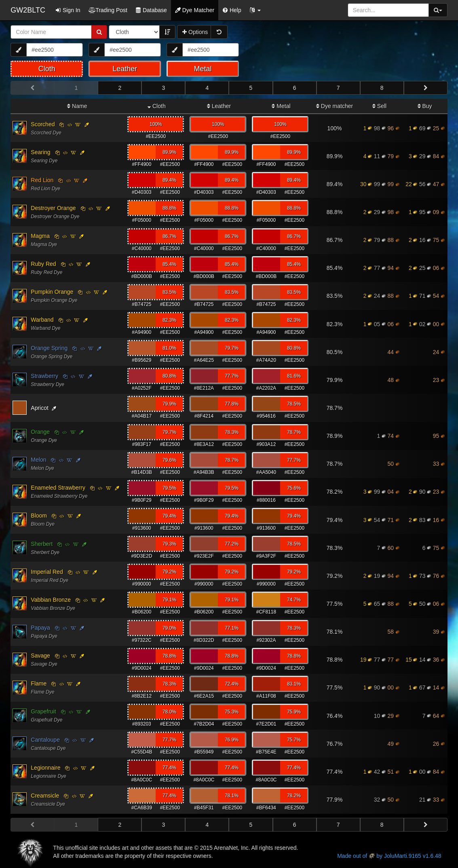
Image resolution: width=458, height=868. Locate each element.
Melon (38, 460)
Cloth (157, 106)
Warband (42, 320)
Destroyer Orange (53, 208)
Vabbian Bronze (51, 600)
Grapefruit (43, 711)
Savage (40, 656)
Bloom (39, 516)
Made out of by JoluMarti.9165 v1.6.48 (389, 856)
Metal (281, 106)
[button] (255, 10)
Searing (40, 152)
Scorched (43, 124)
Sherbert (42, 544)
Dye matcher (335, 106)
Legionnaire (45, 768)
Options (195, 32)
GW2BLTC (28, 10)
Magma (40, 236)
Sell (379, 106)
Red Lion (42, 180)
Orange (40, 432)
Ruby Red (43, 264)
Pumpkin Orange (52, 292)
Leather (219, 106)
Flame (39, 683)
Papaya (40, 628)
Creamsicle (45, 796)
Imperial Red (47, 572)
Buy (425, 106)
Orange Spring (49, 348)
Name (77, 106)
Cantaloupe (45, 740)
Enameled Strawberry (58, 488)
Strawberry (44, 376)
